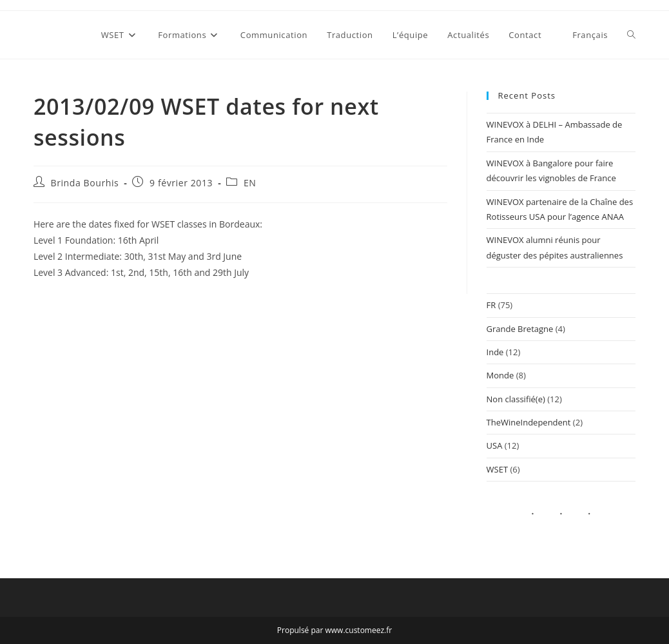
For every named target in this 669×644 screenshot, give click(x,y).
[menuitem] (584, 35)
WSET (498, 469)
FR (491, 305)
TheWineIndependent (529, 422)
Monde (500, 375)
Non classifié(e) (516, 399)
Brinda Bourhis (85, 183)
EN (250, 183)
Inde (495, 352)
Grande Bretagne (520, 329)
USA (495, 445)
